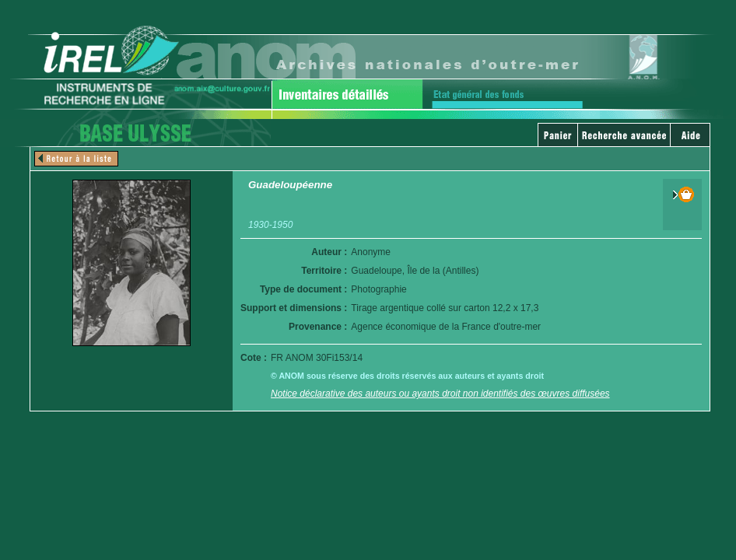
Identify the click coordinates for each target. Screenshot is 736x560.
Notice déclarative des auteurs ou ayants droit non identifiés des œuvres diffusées (440, 394)
